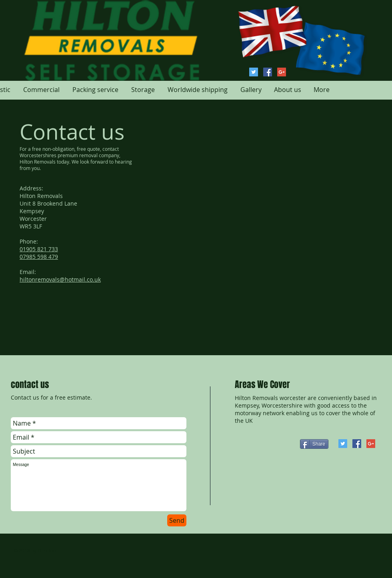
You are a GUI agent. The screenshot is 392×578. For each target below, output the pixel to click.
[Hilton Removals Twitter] (254, 72)
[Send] (177, 520)
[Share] (314, 444)
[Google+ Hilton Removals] (282, 72)
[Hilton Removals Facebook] (268, 72)
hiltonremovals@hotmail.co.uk (60, 279)
